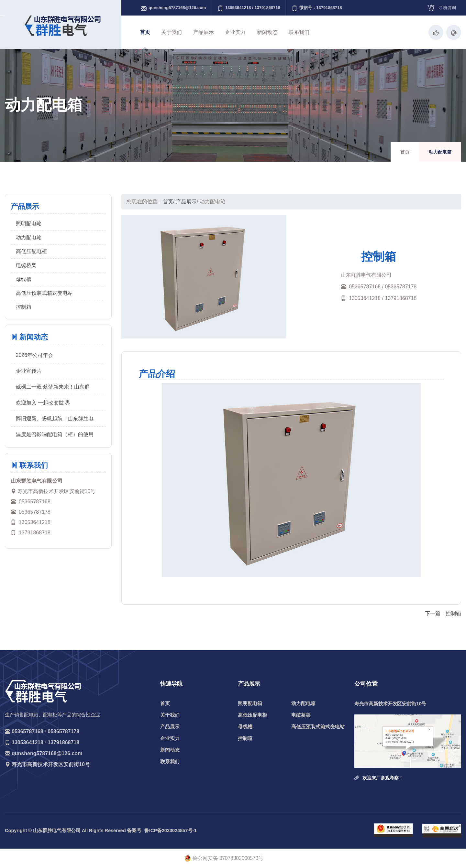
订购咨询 (447, 8)
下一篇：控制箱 (443, 613)
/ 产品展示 (185, 202)
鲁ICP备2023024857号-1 (170, 830)
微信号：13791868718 (317, 8)
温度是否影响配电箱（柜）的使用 (55, 434)
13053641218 (28, 742)
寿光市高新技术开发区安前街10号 (51, 764)
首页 (145, 32)
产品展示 (204, 32)
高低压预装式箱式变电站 (44, 293)
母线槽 (24, 279)
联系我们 (299, 32)
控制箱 (24, 307)
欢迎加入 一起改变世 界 (43, 403)
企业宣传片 (29, 371)
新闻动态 (267, 32)
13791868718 (63, 742)
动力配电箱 (29, 237)
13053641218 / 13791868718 (249, 8)
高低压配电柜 (31, 251)
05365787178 (63, 731)
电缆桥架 (26, 265)
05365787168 (28, 731)
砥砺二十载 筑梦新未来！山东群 (53, 387)
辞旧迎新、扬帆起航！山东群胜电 (55, 418)
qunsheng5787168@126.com (173, 8)
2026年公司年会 (35, 355)
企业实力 (235, 32)
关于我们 (172, 32)
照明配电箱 (29, 224)
